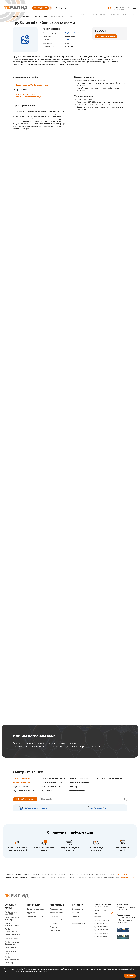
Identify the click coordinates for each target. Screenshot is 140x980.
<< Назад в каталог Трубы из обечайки (30, 85)
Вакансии (76, 916)
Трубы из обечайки (39, 17)
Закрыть (130, 976)
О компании (77, 909)
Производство (56, 909)
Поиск (30, 920)
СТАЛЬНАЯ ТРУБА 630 (79, 878)
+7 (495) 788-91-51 (98, 15)
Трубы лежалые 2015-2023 (25, 791)
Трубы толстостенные (51, 787)
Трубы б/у (73, 787)
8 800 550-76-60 (120, 7)
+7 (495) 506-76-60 (104, 933)
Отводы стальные (77, 791)
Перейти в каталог (25, 799)
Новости (76, 913)
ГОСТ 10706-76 (60, 874)
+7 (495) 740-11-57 (114, 15)
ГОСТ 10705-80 (48, 874)
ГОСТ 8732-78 (96, 874)
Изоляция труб (56, 913)
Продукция (40, 8)
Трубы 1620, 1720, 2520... (79, 778)
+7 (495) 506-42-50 (104, 936)
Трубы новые (47, 791)
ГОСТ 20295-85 (73, 874)
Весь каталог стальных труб (28, 97)
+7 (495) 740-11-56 (83, 15)
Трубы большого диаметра (53, 778)
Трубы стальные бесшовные (109, 778)
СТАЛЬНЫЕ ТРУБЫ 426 (40, 878)
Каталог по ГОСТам (22, 783)
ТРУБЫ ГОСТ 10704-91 (32, 874)
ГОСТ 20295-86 (108, 874)
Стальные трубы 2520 (25, 94)
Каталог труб (25, 17)
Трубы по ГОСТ (34, 913)
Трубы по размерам (22, 778)
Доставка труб (56, 920)
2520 (67, 40)
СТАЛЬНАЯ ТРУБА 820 (117, 878)
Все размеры (128, 878)
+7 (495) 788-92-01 (129, 15)
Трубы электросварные (51, 783)
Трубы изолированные (79, 783)
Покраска (54, 916)
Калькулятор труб (35, 916)
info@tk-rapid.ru (103, 905)
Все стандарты (126, 874)
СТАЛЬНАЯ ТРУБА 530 (59, 878)
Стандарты (55, 927)
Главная (15, 17)
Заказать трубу (79, 924)
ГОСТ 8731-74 (85, 874)
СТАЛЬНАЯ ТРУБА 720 (98, 878)
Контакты (76, 920)
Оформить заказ (106, 36)
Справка (53, 924)
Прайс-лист (55, 931)
